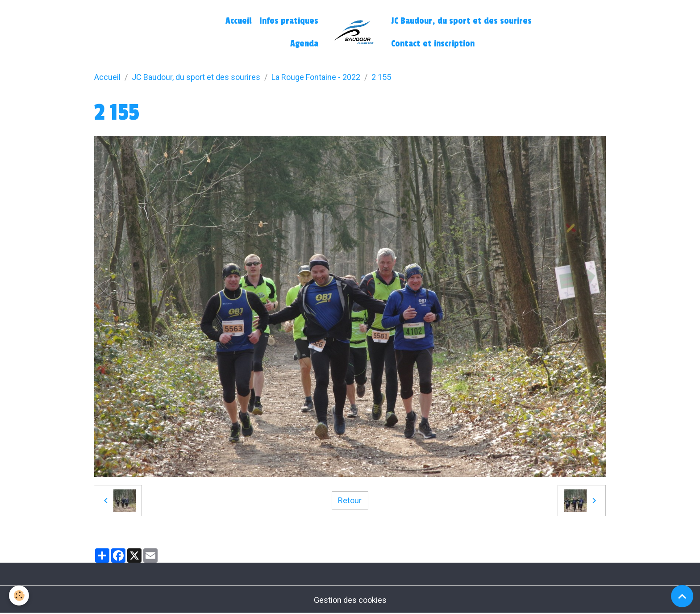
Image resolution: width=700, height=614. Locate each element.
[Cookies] (19, 595)
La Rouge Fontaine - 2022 (316, 77)
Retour (350, 500)
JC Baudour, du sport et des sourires (461, 21)
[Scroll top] (682, 596)
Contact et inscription (433, 44)
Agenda (304, 44)
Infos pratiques (289, 21)
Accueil (238, 21)
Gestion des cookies (350, 600)
